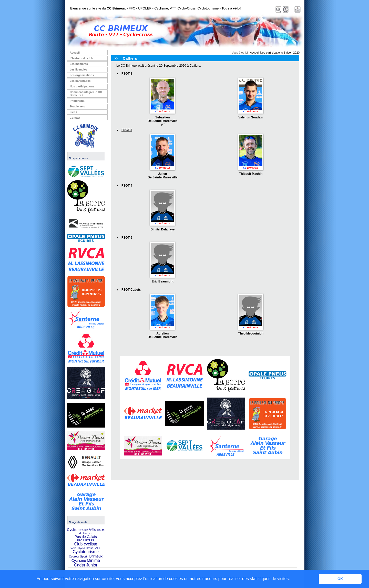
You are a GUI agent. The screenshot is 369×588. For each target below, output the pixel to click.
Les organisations (82, 75)
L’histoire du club (81, 58)
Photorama (77, 101)
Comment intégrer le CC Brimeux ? (86, 94)
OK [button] (340, 579)
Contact (75, 118)
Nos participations (82, 86)
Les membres (79, 64)
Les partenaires (80, 81)
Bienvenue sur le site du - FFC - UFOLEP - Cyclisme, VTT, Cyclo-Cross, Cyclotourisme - (156, 8)
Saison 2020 (292, 53)
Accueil (75, 53)
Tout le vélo (77, 106)
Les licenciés (79, 69)
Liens (73, 112)
